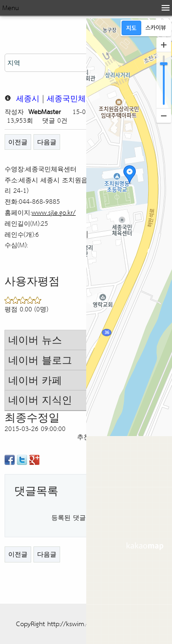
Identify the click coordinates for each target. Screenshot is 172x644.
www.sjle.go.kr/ (54, 212)
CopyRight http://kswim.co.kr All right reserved (84, 624)
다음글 (47, 142)
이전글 (18, 142)
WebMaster (45, 112)
